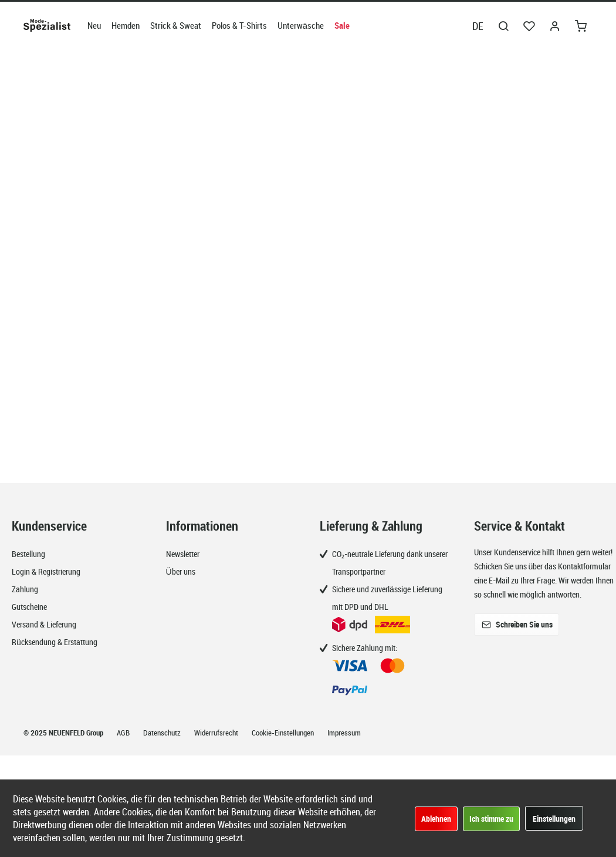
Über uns (181, 571)
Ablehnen (436, 819)
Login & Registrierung (46, 571)
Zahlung (25, 589)
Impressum (344, 733)
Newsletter (183, 554)
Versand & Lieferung (44, 624)
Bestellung (28, 554)
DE (478, 26)
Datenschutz (163, 733)
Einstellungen (554, 819)
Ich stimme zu (491, 819)
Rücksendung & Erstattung (55, 642)
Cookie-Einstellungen (284, 733)
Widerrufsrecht (217, 733)
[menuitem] (94, 25)
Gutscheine (29, 607)
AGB (124, 733)
